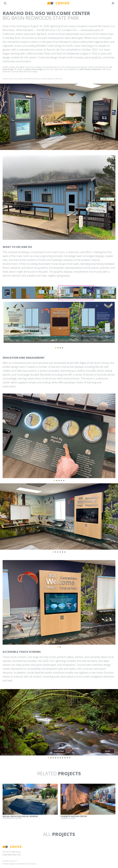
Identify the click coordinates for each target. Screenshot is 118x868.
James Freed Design (34, 69)
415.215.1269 (9, 852)
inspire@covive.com (12, 855)
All (59, 834)
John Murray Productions (91, 69)
